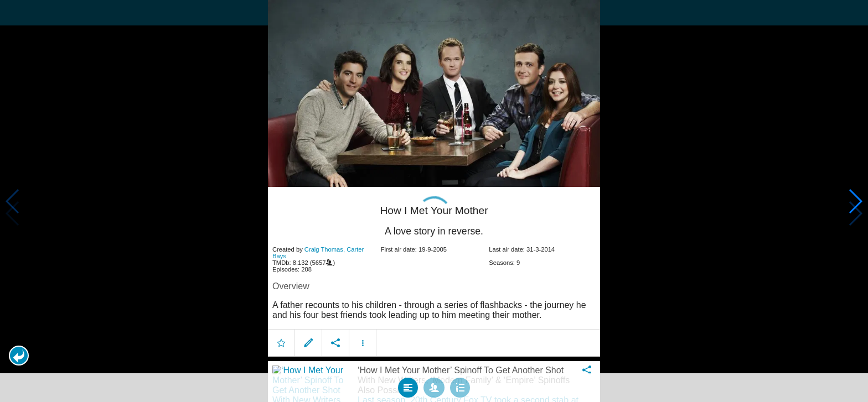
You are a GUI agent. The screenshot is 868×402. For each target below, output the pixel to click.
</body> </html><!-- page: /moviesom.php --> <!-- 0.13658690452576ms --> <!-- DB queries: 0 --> (434, 201)
